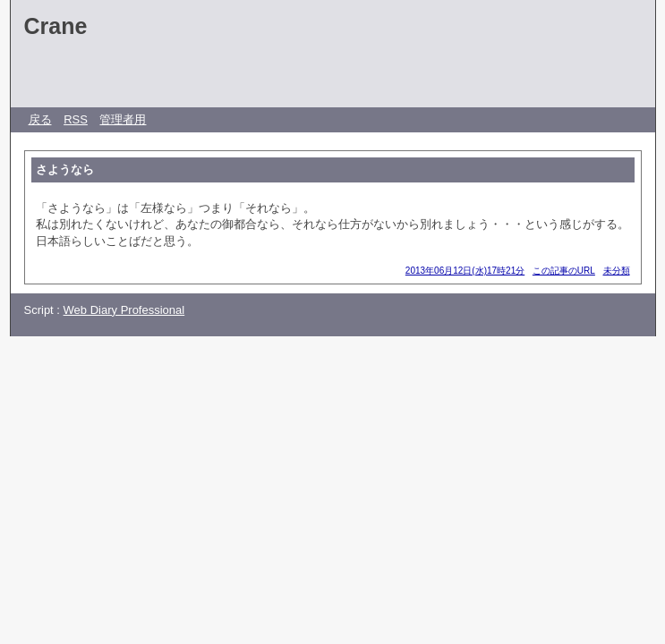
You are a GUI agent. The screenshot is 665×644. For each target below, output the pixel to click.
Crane (56, 26)
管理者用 (123, 119)
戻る (40, 119)
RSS (76, 119)
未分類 (617, 271)
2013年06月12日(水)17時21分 (465, 271)
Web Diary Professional (124, 310)
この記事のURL (564, 271)
